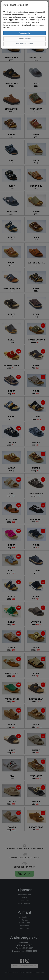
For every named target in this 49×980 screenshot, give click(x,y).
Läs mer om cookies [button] (24, 44)
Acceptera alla (24, 33)
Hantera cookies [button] (24, 39)
